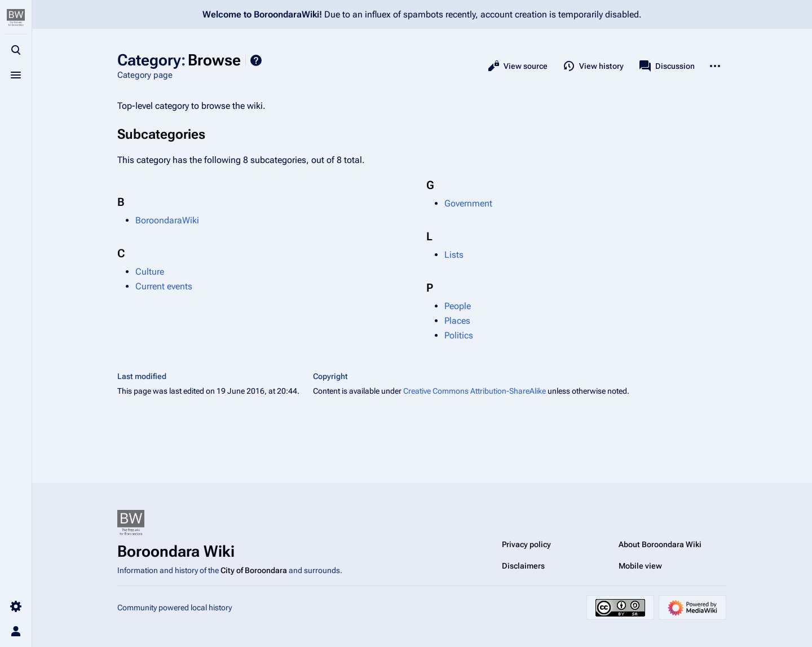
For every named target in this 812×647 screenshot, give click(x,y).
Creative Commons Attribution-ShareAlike (475, 391)
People (458, 306)
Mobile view (640, 566)
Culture (150, 272)
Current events (164, 286)
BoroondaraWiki (167, 220)
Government (468, 203)
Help (256, 60)
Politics (459, 335)
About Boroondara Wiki (660, 544)
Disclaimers (523, 566)
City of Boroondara (254, 570)
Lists (454, 255)
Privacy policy (526, 544)
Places (457, 321)
